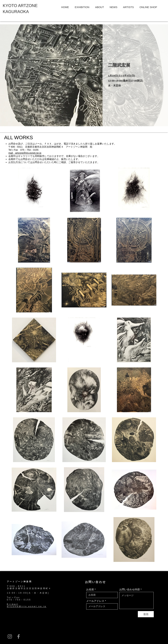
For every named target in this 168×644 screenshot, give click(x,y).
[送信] (146, 614)
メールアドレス (95, 601)
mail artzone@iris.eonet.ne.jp (25, 153)
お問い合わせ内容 (130, 589)
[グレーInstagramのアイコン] (10, 636)
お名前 (90, 589)
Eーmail (13, 604)
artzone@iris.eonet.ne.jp (27, 606)
